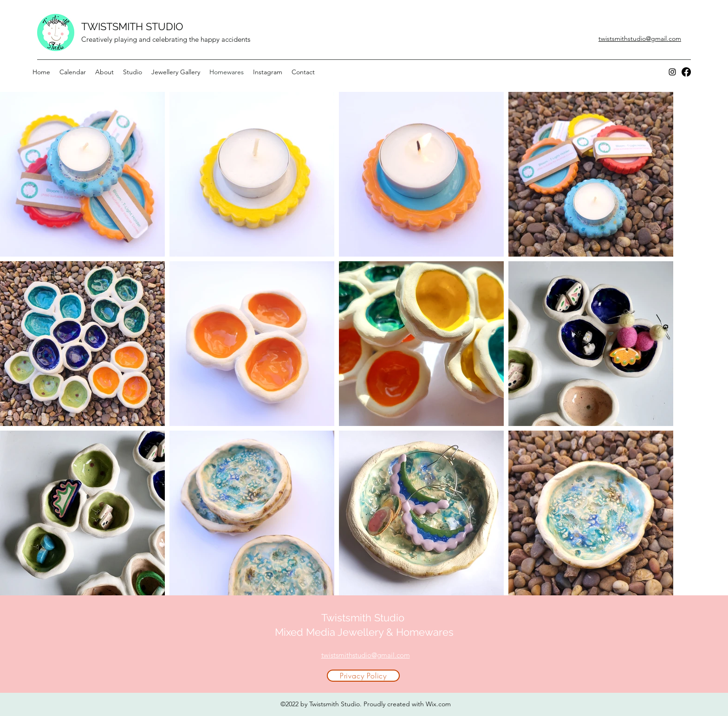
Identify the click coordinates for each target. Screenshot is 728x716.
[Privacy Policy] (363, 676)
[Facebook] (686, 72)
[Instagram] (672, 72)
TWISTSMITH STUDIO (132, 26)
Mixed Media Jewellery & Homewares (364, 632)
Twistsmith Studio (364, 618)
